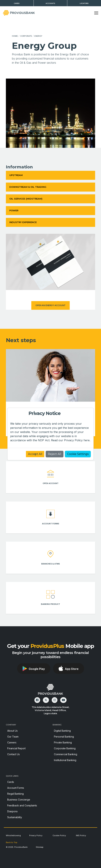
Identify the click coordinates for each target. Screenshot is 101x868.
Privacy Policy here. (77, 440)
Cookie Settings (78, 454)
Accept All (35, 454)
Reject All (55, 454)
